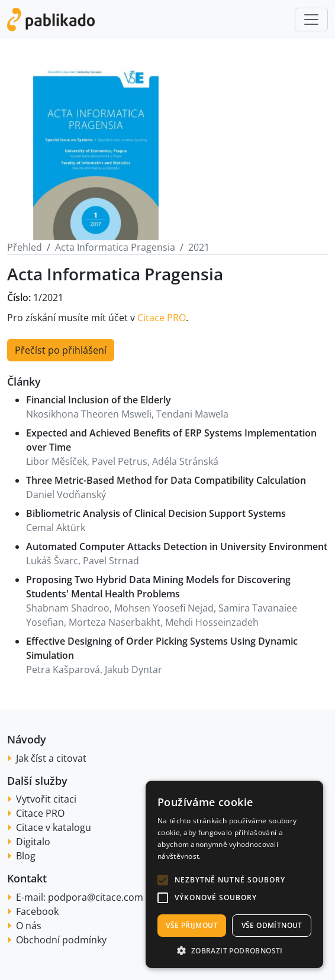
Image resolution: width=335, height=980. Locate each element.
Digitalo (33, 842)
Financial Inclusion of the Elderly (99, 400)
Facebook (37, 911)
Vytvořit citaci (46, 799)
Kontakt (27, 878)
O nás (29, 926)
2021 (199, 247)
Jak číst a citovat (51, 758)
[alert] (234, 874)
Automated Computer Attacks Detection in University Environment (177, 546)
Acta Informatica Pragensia (115, 247)
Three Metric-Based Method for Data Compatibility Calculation (166, 480)
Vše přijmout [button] (192, 925)
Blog (26, 856)
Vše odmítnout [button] (272, 925)
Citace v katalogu (54, 827)
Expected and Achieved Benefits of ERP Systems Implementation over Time (171, 440)
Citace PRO (162, 318)
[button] (163, 880)
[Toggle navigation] (311, 20)
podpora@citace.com (96, 897)
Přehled (25, 247)
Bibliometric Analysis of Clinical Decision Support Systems (156, 513)
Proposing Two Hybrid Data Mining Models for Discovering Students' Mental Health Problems (158, 587)
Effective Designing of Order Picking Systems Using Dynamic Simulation (162, 648)
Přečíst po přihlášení (61, 350)
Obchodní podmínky (61, 940)
